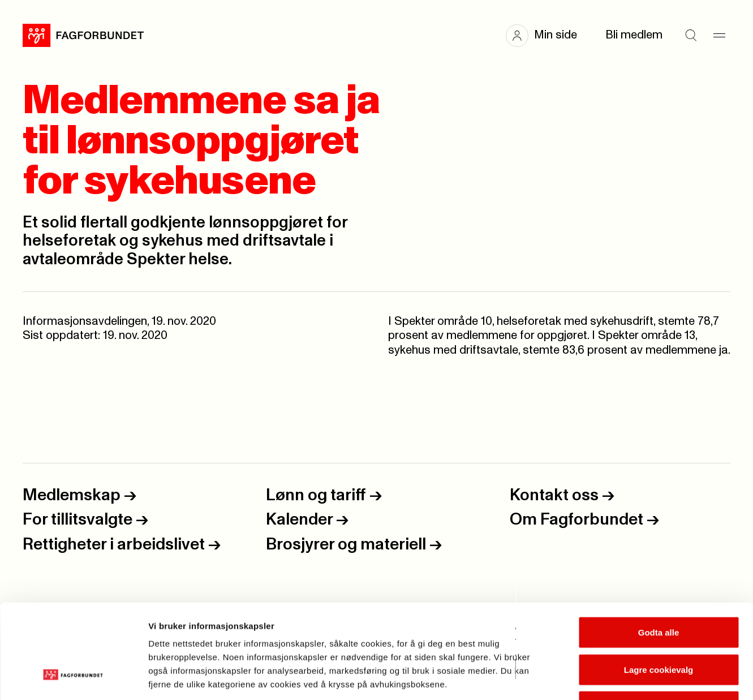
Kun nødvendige (659, 626)
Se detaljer (608, 678)
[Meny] (719, 36)
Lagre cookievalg (659, 589)
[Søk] (691, 36)
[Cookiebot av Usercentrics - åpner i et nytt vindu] (73, 678)
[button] (547, 36)
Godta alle (659, 551)
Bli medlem (634, 35)
